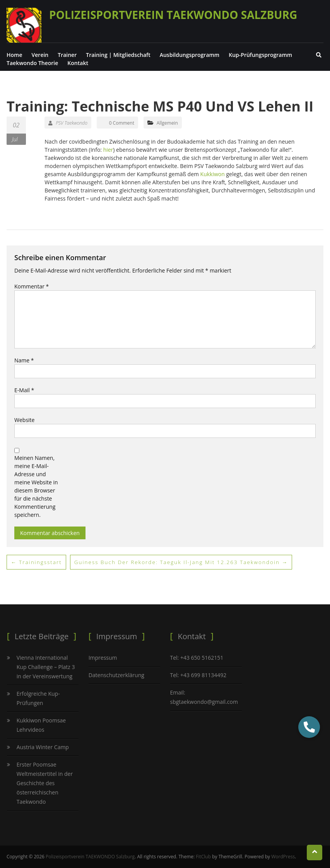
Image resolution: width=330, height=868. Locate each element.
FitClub (203, 857)
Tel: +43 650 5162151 (197, 658)
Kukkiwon (213, 174)
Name (24, 360)
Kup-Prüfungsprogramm (260, 55)
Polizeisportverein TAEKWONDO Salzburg (173, 15)
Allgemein (167, 123)
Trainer (67, 55)
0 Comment (122, 123)
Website (24, 420)
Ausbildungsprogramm (190, 55)
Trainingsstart (37, 562)
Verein (40, 55)
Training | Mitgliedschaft (118, 55)
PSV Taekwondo (68, 123)
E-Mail (24, 390)
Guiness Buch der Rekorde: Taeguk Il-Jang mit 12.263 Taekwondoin (185, 562)
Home (15, 55)
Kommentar (32, 286)
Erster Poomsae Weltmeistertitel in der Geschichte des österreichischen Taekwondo (45, 783)
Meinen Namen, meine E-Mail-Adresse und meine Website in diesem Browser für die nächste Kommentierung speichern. (36, 486)
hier (108, 150)
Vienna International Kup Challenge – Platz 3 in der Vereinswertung (46, 667)
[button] (309, 727)
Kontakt (78, 63)
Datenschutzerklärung (116, 675)
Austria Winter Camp (43, 747)
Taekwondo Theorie (32, 63)
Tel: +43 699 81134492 (198, 675)
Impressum (103, 658)
